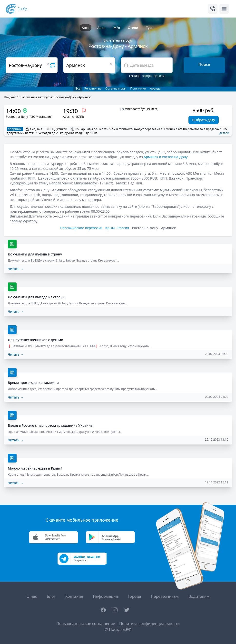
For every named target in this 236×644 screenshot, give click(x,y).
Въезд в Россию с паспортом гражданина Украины (51, 425)
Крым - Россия (117, 228)
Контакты (74, 596)
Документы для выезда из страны (37, 297)
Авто (86, 28)
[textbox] (147, 65)
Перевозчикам (165, 596)
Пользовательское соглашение (86, 624)
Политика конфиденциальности (149, 624)
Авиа (101, 28)
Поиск (204, 64)
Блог (51, 596)
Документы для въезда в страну (35, 254)
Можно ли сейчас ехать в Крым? (35, 468)
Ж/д (117, 28)
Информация (105, 596)
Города (134, 596)
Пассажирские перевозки (81, 228)
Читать (16, 269)
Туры (150, 28)
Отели (133, 28)
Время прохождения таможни (33, 383)
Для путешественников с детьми (35, 340)
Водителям (199, 596)
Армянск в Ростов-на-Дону (166, 157)
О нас (32, 596)
